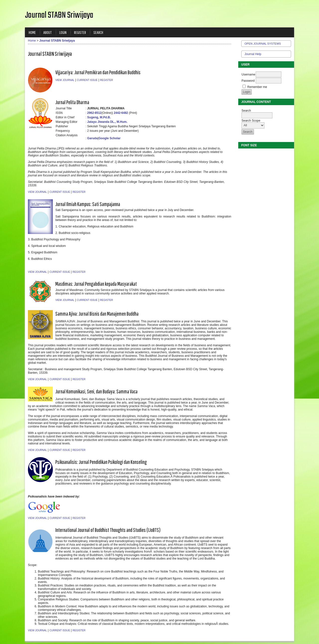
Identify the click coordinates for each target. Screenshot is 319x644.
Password (248, 81)
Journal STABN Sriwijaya (57, 41)
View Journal (65, 80)
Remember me (257, 87)
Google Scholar (110, 138)
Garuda (92, 138)
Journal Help (253, 54)
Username (248, 74)
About (48, 32)
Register (80, 32)
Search (98, 32)
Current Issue (87, 80)
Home (32, 32)
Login (63, 32)
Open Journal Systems (263, 44)
